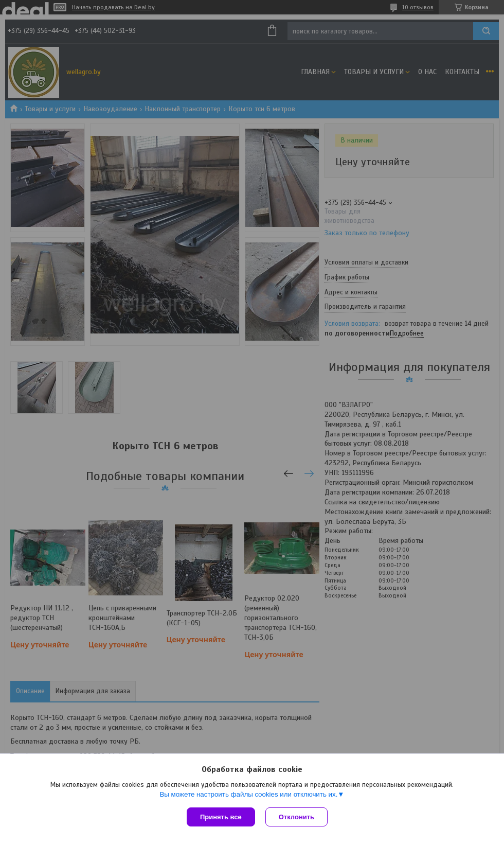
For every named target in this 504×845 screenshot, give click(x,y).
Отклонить (296, 817)
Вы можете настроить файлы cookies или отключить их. (248, 794)
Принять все (221, 817)
